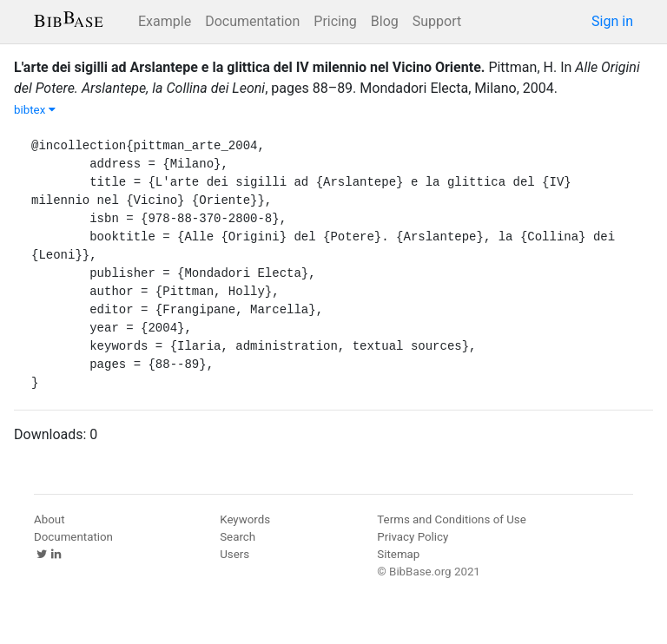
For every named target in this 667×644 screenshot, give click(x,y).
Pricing (335, 21)
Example (165, 21)
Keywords (245, 519)
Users (234, 554)
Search (238, 537)
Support (437, 21)
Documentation (252, 21)
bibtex (35, 110)
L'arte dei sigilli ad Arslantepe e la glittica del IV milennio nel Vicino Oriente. (249, 67)
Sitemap (398, 554)
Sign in (612, 21)
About (50, 519)
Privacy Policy (413, 537)
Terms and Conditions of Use (451, 519)
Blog (385, 21)
